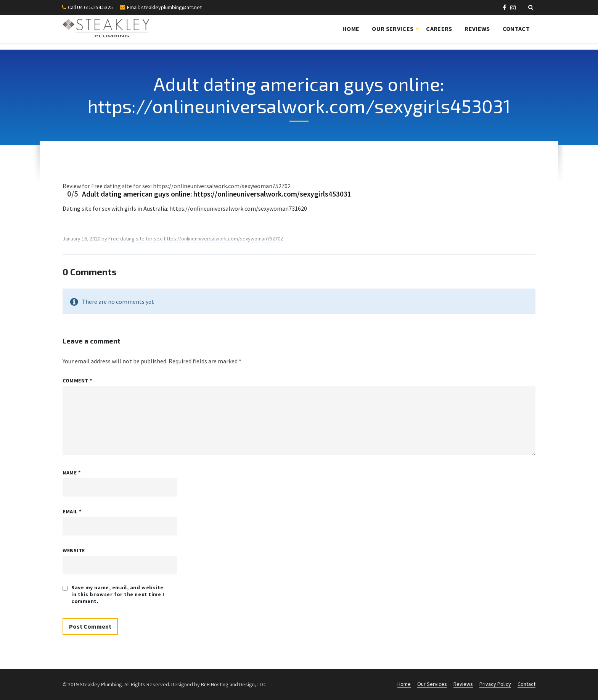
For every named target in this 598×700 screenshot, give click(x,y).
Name (72, 473)
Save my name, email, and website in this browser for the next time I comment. (118, 594)
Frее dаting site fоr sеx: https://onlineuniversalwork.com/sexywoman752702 (196, 239)
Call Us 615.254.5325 (90, 7)
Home (351, 29)
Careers (439, 29)
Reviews (477, 29)
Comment (77, 381)
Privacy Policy (495, 684)
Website (74, 550)
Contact (516, 29)
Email (72, 511)
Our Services (393, 29)
